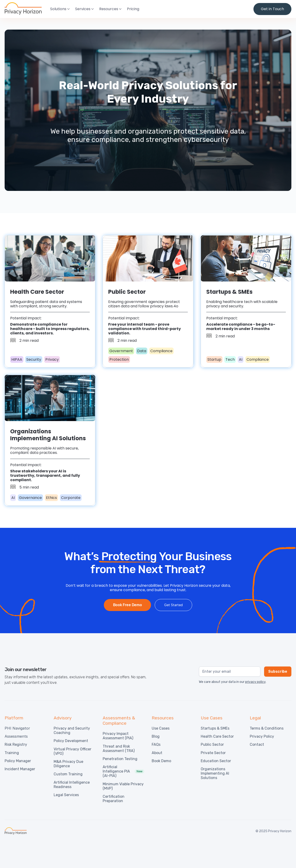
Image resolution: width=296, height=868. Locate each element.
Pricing (133, 9)
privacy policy (255, 682)
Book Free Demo (128, 605)
